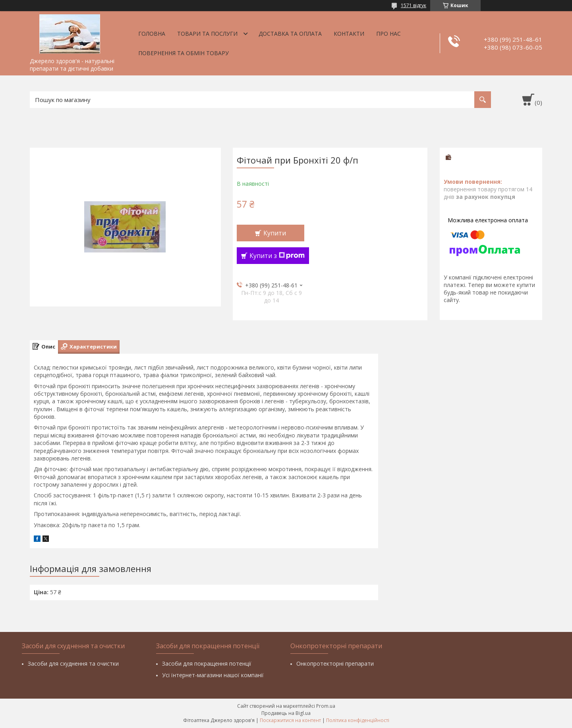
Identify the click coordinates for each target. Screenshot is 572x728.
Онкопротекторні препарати (335, 663)
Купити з (277, 256)
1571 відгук (414, 5)
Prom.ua (326, 706)
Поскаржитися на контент (290, 720)
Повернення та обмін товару (184, 53)
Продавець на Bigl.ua (286, 713)
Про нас (388, 34)
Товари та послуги (207, 34)
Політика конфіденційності (358, 720)
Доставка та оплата (290, 34)
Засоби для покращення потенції (207, 663)
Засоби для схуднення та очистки (73, 663)
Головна (152, 34)
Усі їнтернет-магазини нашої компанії (213, 675)
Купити (275, 233)
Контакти (349, 34)
